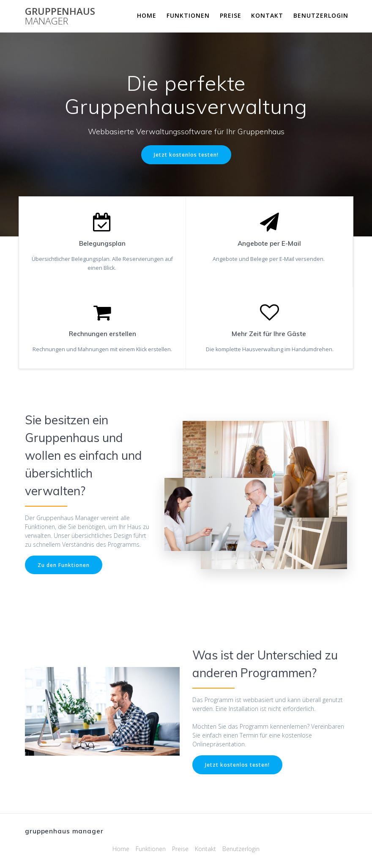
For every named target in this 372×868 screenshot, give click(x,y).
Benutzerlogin (321, 15)
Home (147, 15)
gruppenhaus (60, 16)
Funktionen (188, 15)
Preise (231, 15)
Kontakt (267, 15)
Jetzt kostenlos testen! (186, 155)
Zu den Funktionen (64, 565)
